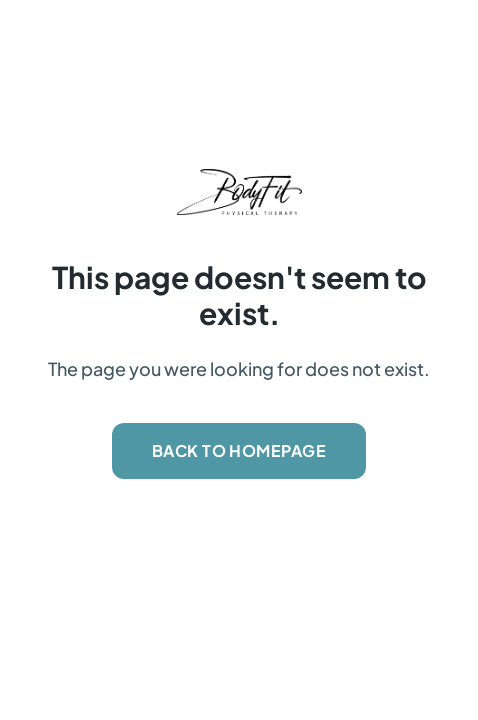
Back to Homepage (239, 450)
